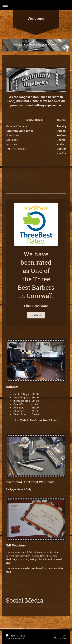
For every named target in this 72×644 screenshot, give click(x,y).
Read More (36, 315)
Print (11, 636)
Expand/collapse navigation (36, 5)
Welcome (36, 19)
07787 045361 (19, 149)
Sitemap (21, 636)
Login (63, 635)
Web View (60, 638)
